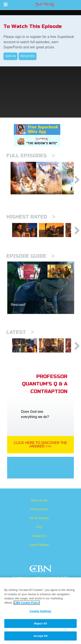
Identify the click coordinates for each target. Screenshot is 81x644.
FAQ (39, 541)
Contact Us (39, 550)
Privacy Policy (39, 524)
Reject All (40, 624)
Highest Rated (31, 224)
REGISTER (27, 56)
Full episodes (31, 156)
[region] (40, 611)
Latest (20, 343)
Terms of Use (39, 515)
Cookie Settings (39, 559)
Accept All (40, 636)
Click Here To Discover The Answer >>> (40, 459)
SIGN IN (10, 56)
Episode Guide (31, 267)
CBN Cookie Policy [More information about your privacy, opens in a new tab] (27, 603)
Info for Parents (39, 532)
